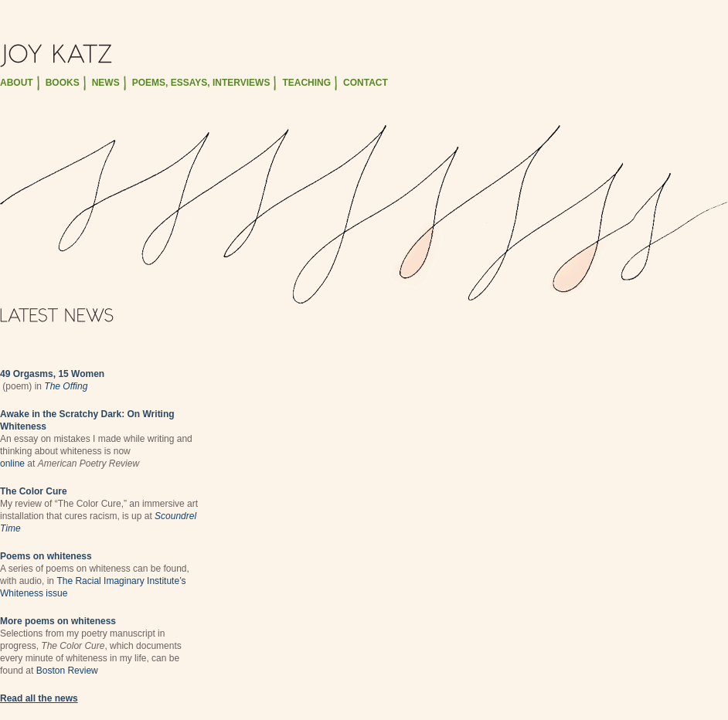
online (12, 464)
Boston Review (67, 671)
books (63, 83)
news (106, 83)
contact (366, 83)
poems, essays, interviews (201, 83)
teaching (306, 83)
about (17, 83)
